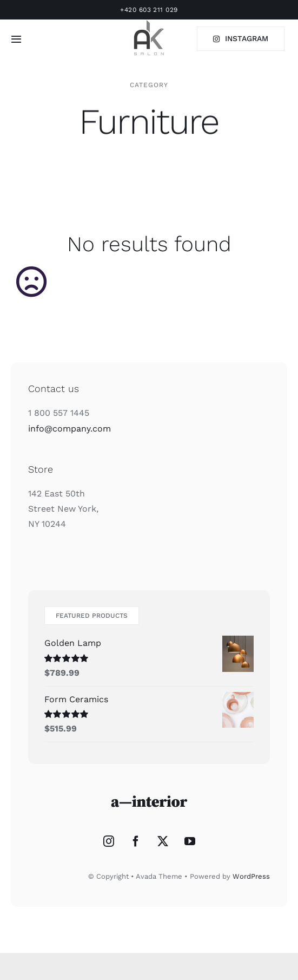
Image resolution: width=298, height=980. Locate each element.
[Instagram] (109, 841)
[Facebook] (136, 841)
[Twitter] (163, 841)
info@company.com (69, 429)
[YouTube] (190, 841)
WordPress (251, 876)
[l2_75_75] (149, 21)
